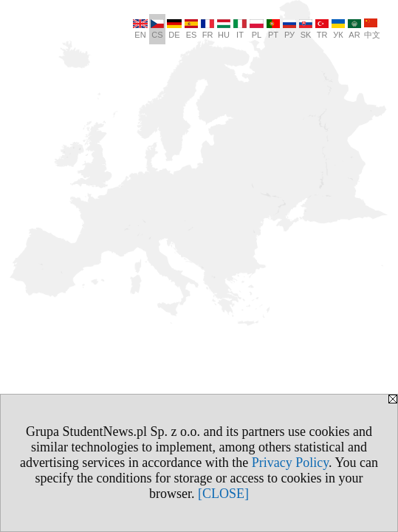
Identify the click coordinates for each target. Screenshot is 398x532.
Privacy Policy (290, 463)
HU (224, 29)
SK (306, 29)
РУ (289, 29)
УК (338, 29)
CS (157, 29)
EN (140, 29)
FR (207, 29)
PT (273, 29)
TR (322, 29)
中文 (372, 29)
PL (257, 29)
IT (240, 29)
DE (174, 29)
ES (191, 29)
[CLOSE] (223, 494)
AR (354, 29)
